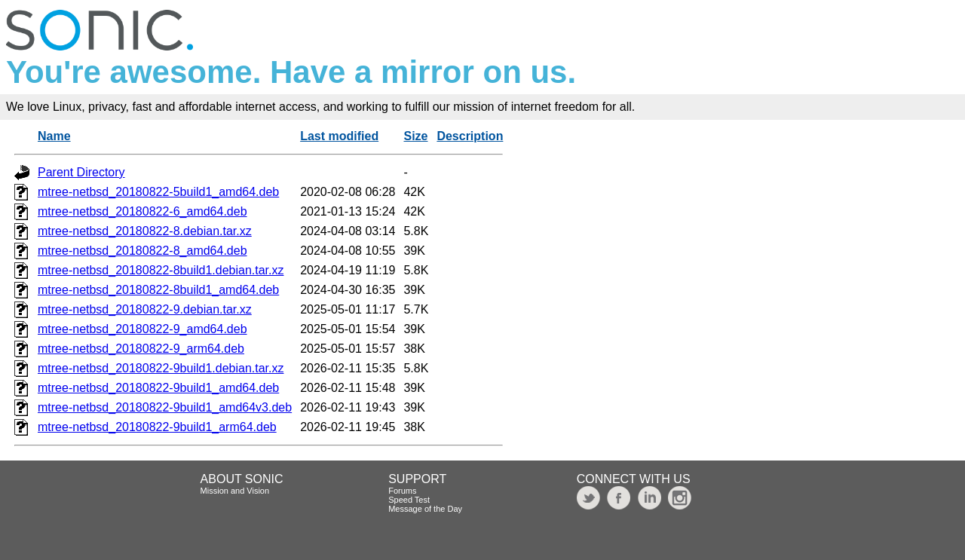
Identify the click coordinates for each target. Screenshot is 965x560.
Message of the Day (425, 509)
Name (54, 136)
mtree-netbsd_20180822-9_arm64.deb (141, 349)
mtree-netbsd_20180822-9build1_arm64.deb (157, 427)
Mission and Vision (235, 491)
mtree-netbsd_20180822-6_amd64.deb (142, 211)
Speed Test (409, 500)
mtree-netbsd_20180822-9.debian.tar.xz (145, 309)
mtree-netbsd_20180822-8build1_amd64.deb (158, 290)
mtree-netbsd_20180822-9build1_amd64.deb (158, 388)
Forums (402, 491)
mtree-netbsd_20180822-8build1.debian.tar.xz (161, 270)
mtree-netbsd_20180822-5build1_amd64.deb (158, 192)
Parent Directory (81, 172)
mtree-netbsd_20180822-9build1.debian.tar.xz (161, 368)
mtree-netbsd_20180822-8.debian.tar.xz (145, 231)
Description (470, 136)
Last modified (339, 136)
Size (415, 136)
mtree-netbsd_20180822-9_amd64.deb (142, 329)
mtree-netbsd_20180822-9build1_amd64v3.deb (165, 407)
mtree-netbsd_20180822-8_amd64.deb (142, 251)
